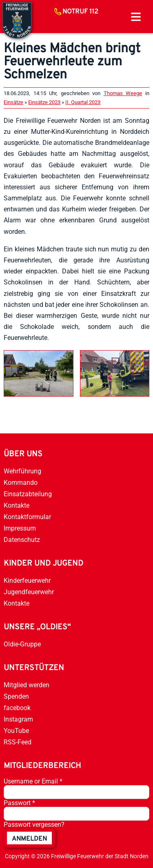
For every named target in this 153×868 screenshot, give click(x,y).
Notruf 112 (80, 12)
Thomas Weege (123, 93)
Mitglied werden (27, 685)
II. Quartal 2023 (83, 102)
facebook (17, 708)
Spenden (16, 696)
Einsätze (13, 102)
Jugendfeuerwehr (29, 592)
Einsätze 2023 (44, 102)
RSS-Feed (18, 742)
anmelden (29, 839)
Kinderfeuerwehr (27, 581)
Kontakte (17, 505)
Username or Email (33, 781)
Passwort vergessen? (34, 825)
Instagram (18, 719)
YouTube (16, 731)
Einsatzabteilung (28, 494)
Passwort (19, 803)
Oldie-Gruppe (22, 644)
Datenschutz (22, 540)
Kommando (21, 483)
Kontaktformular (27, 517)
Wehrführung (22, 471)
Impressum (20, 528)
